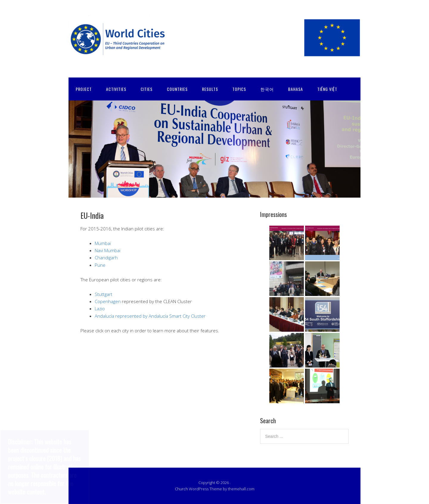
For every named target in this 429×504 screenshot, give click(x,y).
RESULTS (210, 89)
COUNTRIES (177, 89)
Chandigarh (106, 258)
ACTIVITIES (116, 89)
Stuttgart (104, 294)
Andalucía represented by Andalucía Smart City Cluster (150, 316)
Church (181, 489)
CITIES (147, 89)
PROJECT (84, 89)
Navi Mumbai (108, 250)
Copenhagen (108, 301)
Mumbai (103, 243)
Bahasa (296, 89)
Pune (100, 265)
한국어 (267, 89)
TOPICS (239, 89)
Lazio (100, 308)
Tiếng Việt (327, 89)
